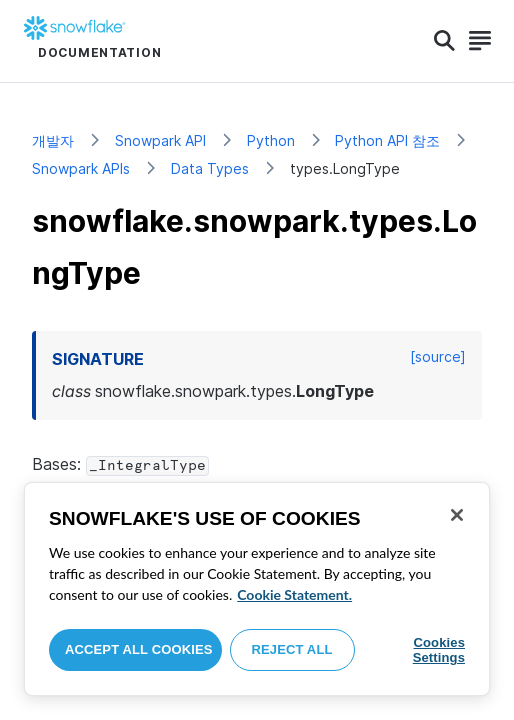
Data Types (210, 168)
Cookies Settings (439, 650)
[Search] (444, 41)
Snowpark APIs (81, 168)
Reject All (292, 649)
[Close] (457, 515)
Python (271, 140)
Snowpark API (160, 140)
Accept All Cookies (139, 649)
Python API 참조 (387, 140)
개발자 (53, 140)
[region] (257, 589)
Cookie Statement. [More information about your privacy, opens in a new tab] (294, 594)
